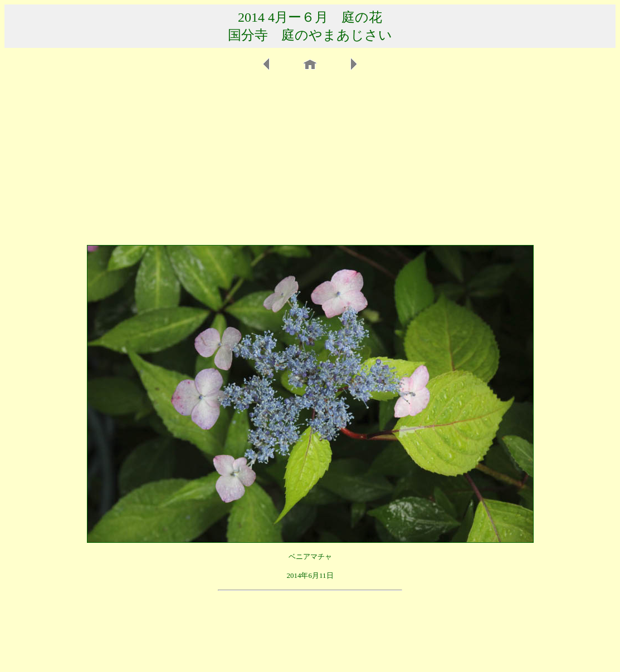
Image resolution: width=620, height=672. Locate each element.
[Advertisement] (310, 158)
